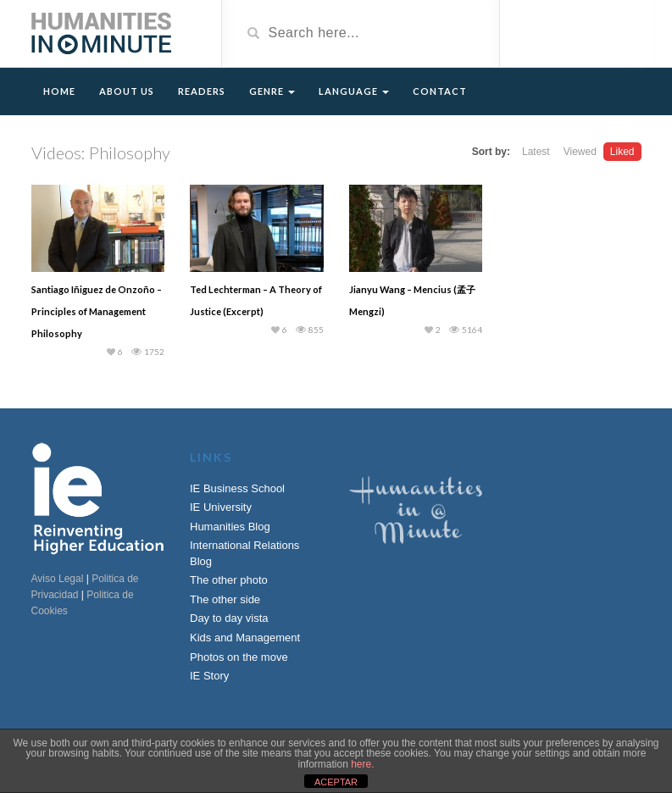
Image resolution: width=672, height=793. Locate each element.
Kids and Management (245, 638)
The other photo (229, 580)
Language (354, 91)
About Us (127, 91)
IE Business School (237, 488)
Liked (622, 152)
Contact (440, 91)
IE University (221, 507)
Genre (272, 91)
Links (211, 457)
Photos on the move (239, 657)
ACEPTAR (336, 782)
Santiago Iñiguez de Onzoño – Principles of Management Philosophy (97, 311)
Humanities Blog (230, 527)
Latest (536, 152)
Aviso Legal (58, 579)
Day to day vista (229, 618)
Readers (202, 91)
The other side (225, 599)
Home (59, 91)
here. (362, 764)
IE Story (209, 676)
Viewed (580, 152)
